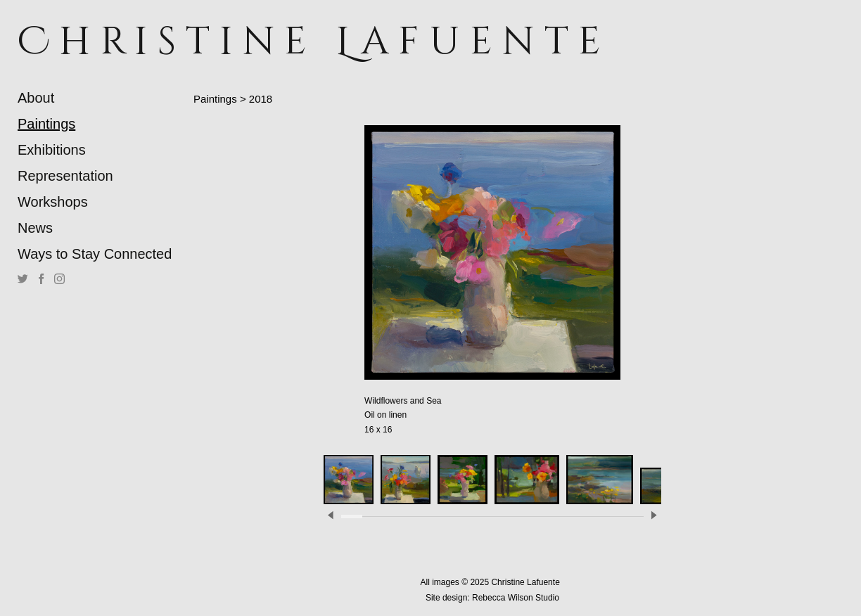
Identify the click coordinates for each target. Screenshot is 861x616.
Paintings (46, 124)
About (36, 98)
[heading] (53, 42)
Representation (65, 176)
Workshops (53, 202)
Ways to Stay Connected (95, 254)
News (35, 228)
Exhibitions (52, 150)
